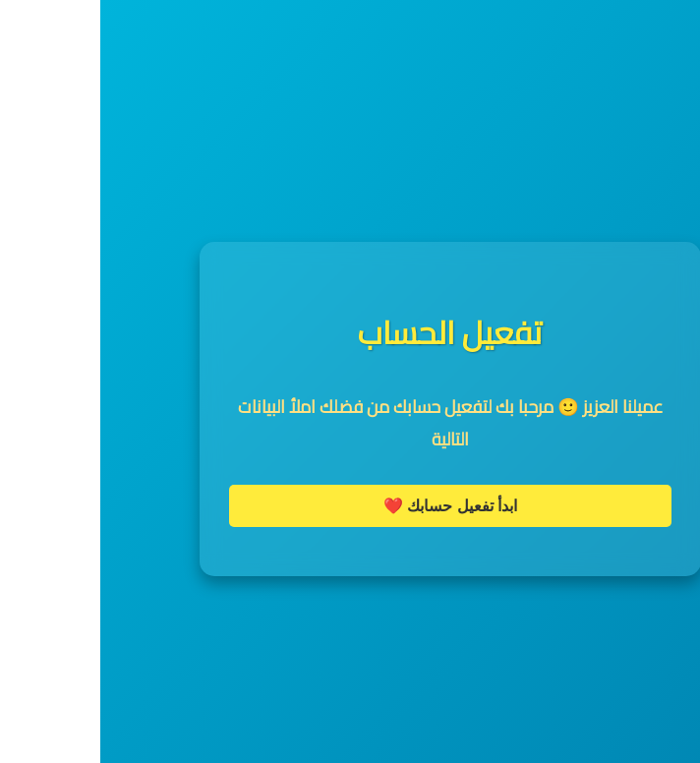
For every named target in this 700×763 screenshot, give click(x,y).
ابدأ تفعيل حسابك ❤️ (350, 506)
